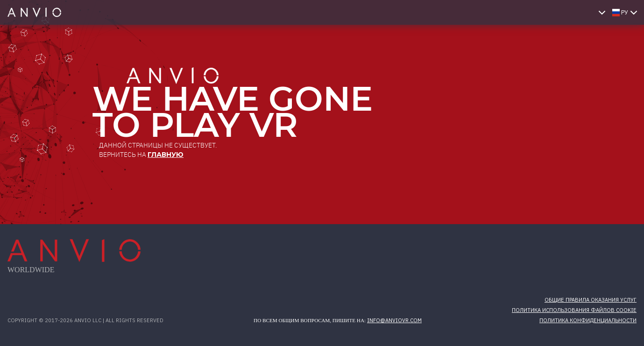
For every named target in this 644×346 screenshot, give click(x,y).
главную (166, 155)
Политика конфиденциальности (588, 320)
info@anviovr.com (394, 320)
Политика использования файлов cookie (574, 310)
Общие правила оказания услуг (591, 300)
